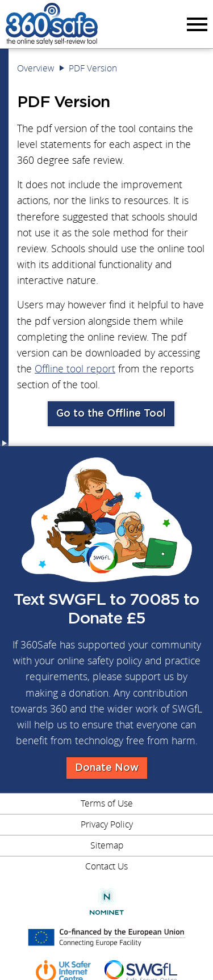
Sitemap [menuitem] (107, 845)
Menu (195, 24)
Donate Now (107, 768)
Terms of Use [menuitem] (107, 803)
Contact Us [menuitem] (106, 866)
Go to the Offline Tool (111, 414)
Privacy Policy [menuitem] (107, 824)
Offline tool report (75, 369)
